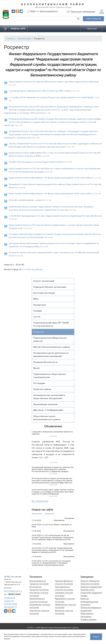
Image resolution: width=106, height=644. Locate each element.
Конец (40, 269)
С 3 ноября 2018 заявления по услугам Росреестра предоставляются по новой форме (51, 97)
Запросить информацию (91, 587)
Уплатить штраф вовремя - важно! (26, 200)
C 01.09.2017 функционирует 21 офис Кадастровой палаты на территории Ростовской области (55, 216)
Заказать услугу (88, 590)
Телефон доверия (88, 620)
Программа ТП (10, 607)
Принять (96, 636)
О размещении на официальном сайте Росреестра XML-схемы (40, 91)
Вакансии (85, 599)
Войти (33, 11)
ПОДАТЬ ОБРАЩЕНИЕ (94, 19)
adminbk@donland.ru (13, 591)
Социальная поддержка (91, 593)
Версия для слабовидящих (83, 12)
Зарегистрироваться (49, 11)
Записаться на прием (90, 584)
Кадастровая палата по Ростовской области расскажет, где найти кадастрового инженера (54, 82)
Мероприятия (37, 514)
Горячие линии (10, 604)
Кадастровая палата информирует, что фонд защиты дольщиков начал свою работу (51, 178)
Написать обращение (90, 581)
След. (32, 269)
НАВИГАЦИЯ (92, 29)
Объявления (49, 514)
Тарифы (84, 596)
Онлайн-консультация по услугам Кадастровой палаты (36, 162)
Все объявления (40, 501)
